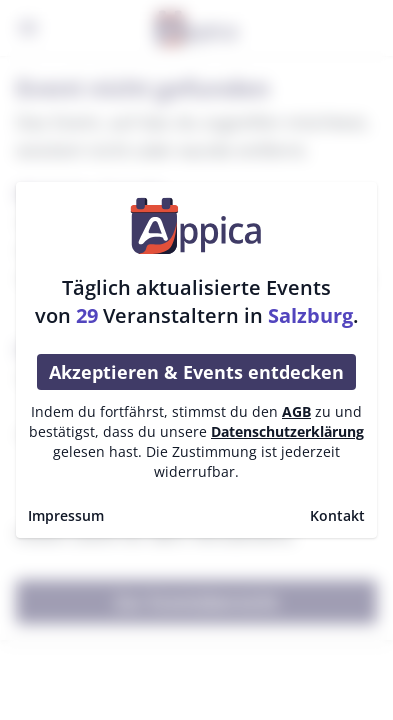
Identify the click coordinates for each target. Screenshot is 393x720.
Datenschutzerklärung (287, 431)
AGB (296, 411)
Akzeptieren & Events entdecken (196, 372)
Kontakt (337, 515)
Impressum (66, 515)
